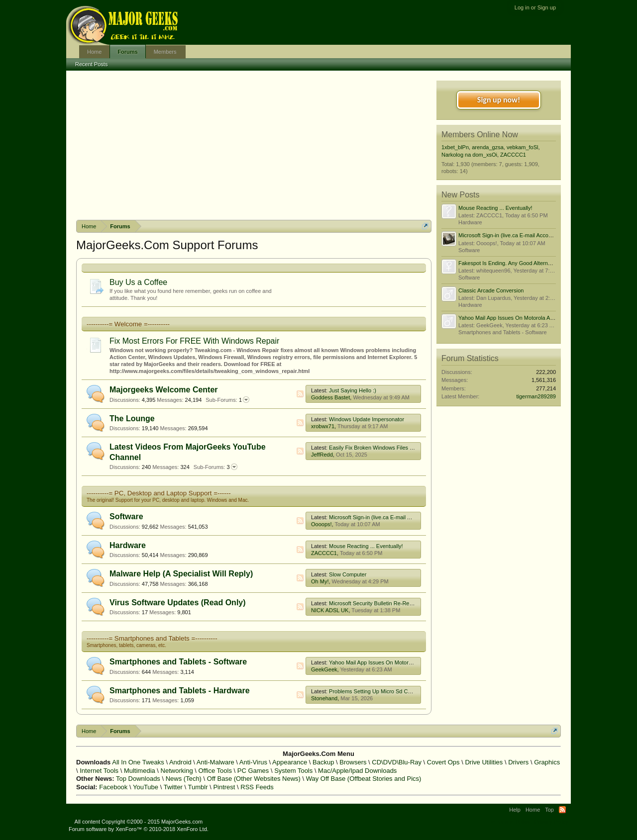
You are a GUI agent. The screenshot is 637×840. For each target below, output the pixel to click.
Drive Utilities (484, 762)
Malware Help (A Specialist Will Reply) (181, 574)
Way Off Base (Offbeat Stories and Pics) (364, 779)
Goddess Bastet (330, 397)
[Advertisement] (254, 145)
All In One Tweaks (138, 762)
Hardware (128, 545)
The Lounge (132, 419)
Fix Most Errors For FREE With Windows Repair (194, 341)
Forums (127, 52)
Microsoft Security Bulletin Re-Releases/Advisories (390, 603)
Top (549, 810)
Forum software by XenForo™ (139, 829)
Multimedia (140, 771)
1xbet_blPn (455, 147)
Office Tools (215, 771)
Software (126, 516)
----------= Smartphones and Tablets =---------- (152, 638)
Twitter (173, 787)
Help (515, 810)
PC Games (253, 771)
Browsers (353, 762)
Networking (177, 771)
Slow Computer (348, 574)
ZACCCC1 (324, 553)
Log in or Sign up (535, 7)
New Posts (460, 195)
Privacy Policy (551, 822)
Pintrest (224, 787)
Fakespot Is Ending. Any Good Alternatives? (512, 263)
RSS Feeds (257, 787)
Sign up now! (499, 100)
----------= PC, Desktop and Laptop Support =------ (159, 493)
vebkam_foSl (523, 147)
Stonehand (324, 698)
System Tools (293, 771)
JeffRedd (322, 455)
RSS (300, 394)
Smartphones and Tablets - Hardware (180, 691)
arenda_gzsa (488, 147)
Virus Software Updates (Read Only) (178, 603)
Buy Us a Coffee (138, 282)
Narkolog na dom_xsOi (469, 155)
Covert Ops (443, 762)
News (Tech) (184, 779)
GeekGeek (324, 669)
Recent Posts (91, 64)
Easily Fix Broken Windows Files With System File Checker (401, 448)
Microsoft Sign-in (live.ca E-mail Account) (379, 517)
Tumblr (198, 787)
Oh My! (320, 581)
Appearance (290, 762)
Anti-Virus (253, 762)
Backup (323, 762)
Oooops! (321, 524)
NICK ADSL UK (330, 610)
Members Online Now (480, 135)
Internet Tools (99, 771)
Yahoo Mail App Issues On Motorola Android (382, 662)
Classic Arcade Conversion (491, 290)
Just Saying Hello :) (353, 390)
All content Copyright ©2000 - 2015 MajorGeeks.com (139, 822)
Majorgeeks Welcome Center (164, 390)
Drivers (518, 762)
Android (180, 762)
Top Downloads (138, 779)
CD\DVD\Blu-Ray (397, 762)
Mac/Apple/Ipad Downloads (357, 771)
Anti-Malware (215, 762)
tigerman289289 (536, 396)
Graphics (547, 762)
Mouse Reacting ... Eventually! (366, 546)
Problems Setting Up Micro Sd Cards (374, 691)
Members (165, 52)
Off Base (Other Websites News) (254, 779)
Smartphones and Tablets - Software (178, 662)
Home (94, 52)
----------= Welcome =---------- (128, 324)
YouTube (146, 787)
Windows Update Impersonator (367, 419)
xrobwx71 (323, 426)
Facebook (113, 787)
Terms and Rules (509, 822)
